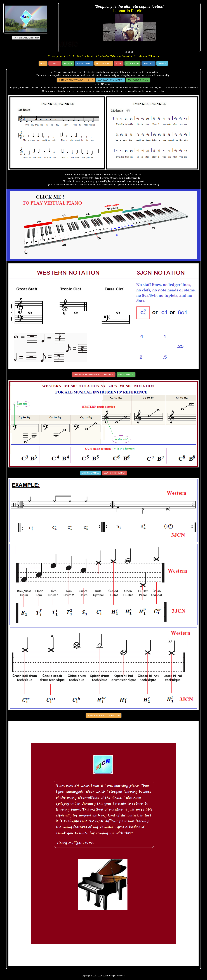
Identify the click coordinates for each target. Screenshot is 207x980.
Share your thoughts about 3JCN (104, 715)
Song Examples (84, 63)
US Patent (55, 63)
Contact (162, 63)
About (119, 63)
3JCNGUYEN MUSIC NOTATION (110, 80)
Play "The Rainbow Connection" (26, 38)
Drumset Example (90, 473)
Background (132, 63)
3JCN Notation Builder (114, 473)
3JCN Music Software (138, 80)
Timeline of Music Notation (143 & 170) (76, 80)
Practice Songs (104, 63)
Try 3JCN (68, 63)
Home (43, 63)
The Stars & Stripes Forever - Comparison (94, 375)
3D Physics (148, 63)
